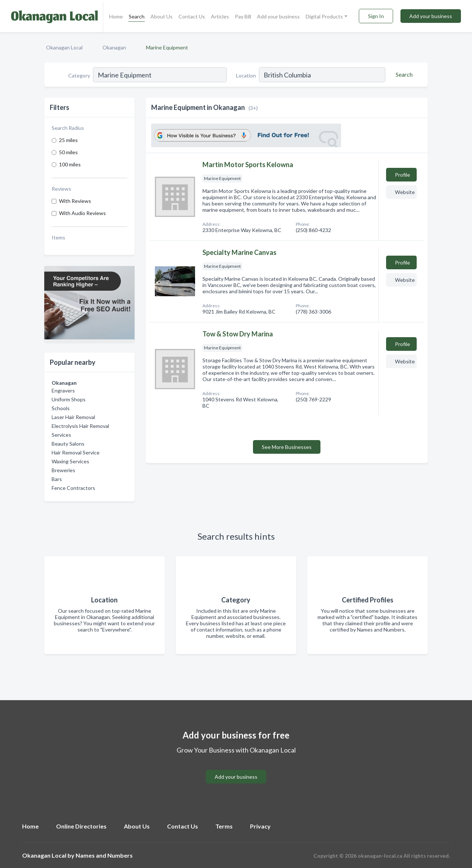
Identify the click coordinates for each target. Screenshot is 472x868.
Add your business (278, 16)
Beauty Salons (68, 444)
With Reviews (75, 201)
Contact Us (192, 16)
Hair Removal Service (76, 452)
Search (137, 16)
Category (79, 75)
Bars (57, 479)
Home (116, 16)
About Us (162, 16)
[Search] (403, 75)
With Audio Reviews (82, 213)
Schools (61, 408)
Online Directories (81, 826)
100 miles (70, 164)
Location (246, 75)
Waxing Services (70, 461)
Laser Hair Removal (73, 417)
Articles (220, 16)
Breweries (63, 470)
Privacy (260, 826)
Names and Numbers (104, 855)
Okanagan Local (64, 47)
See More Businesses (287, 447)
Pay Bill (243, 16)
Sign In (376, 16)
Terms (224, 826)
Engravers (63, 390)
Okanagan (114, 47)
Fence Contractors (73, 488)
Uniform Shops (69, 399)
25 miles (68, 140)
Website (405, 192)
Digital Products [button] (324, 16)
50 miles (68, 152)
